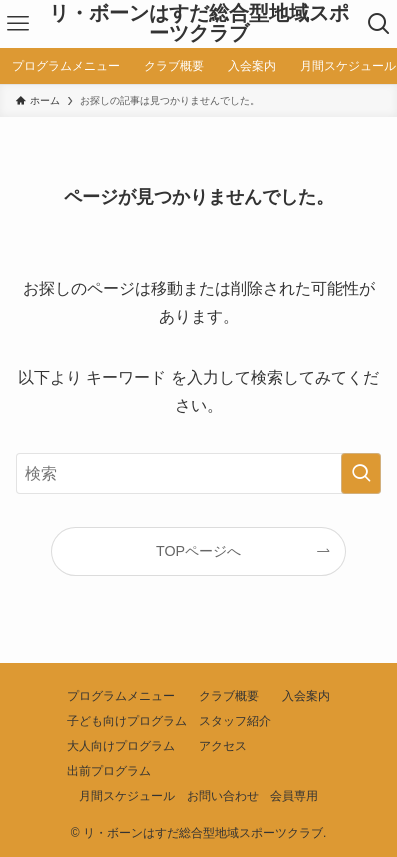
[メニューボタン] (18, 24)
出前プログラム (109, 771)
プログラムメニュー (121, 696)
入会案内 (306, 696)
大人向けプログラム (121, 746)
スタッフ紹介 (235, 721)
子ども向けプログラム (127, 721)
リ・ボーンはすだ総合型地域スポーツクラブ (199, 24)
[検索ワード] (198, 474)
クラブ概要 (229, 696)
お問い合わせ (223, 796)
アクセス (223, 746)
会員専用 (294, 796)
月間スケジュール (127, 796)
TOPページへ (198, 551)
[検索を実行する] (361, 474)
